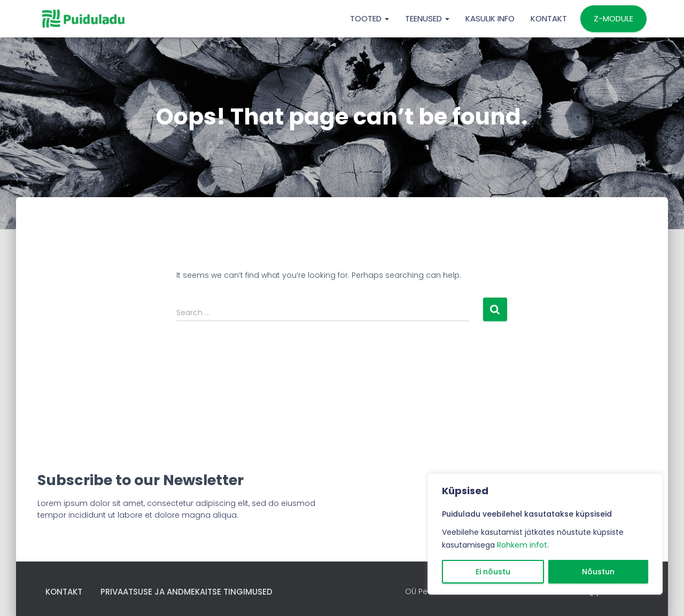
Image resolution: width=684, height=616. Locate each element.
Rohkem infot (522, 545)
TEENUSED (427, 18)
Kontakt (549, 18)
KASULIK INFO (490, 18)
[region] (545, 534)
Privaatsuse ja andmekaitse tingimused (186, 592)
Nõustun (598, 572)
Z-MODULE (613, 18)
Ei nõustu (493, 572)
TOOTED (370, 18)
